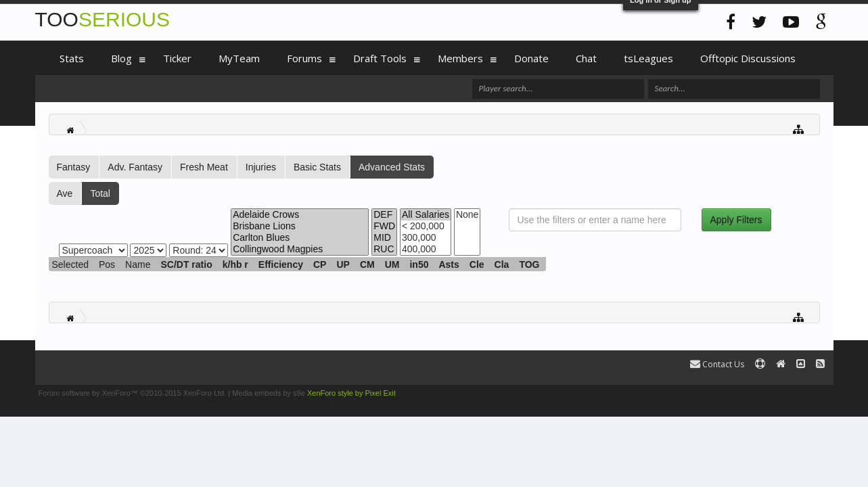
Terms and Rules (802, 393)
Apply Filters (736, 220)
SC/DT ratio (186, 264)
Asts (449, 264)
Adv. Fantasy (135, 167)
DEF (384, 215)
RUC (384, 249)
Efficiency (281, 264)
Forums (304, 58)
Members (460, 58)
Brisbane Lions (300, 226)
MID (384, 238)
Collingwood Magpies (300, 249)
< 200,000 (426, 226)
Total (100, 193)
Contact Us (717, 364)
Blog (121, 58)
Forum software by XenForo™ (133, 393)
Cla (502, 264)
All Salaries (426, 215)
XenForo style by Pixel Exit (351, 393)
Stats (72, 58)
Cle (477, 264)
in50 (419, 264)
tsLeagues (648, 58)
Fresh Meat (204, 167)
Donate (531, 58)
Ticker (177, 58)
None (467, 215)
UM (392, 264)
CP (320, 264)
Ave (65, 193)
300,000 (426, 238)
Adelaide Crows (300, 215)
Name (138, 264)
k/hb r (235, 264)
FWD (384, 226)
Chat (586, 58)
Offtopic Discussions (748, 58)
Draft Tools (380, 58)
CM (367, 264)
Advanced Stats (392, 167)
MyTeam (239, 58)
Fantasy (74, 167)
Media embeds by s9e (269, 393)
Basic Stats (317, 167)
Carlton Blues (300, 238)
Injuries (261, 167)
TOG (529, 264)
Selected (70, 264)
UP (343, 264)
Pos (107, 264)
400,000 (426, 249)
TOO (102, 19)
